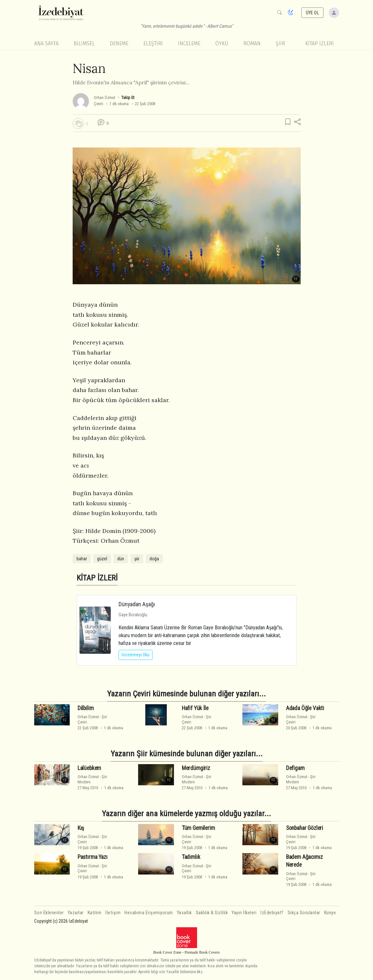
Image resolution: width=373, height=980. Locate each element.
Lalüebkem (89, 768)
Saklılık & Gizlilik (212, 913)
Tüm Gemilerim (198, 828)
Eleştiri (153, 43)
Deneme (119, 43)
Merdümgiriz (196, 768)
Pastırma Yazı (93, 857)
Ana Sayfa (46, 43)
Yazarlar (76, 913)
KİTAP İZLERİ (320, 43)
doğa (154, 559)
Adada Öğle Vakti (305, 708)
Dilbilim (86, 708)
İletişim (113, 913)
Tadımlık (191, 857)
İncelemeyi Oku (136, 655)
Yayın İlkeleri (244, 913)
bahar (82, 559)
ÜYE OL (312, 13)
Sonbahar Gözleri (305, 828)
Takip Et (128, 98)
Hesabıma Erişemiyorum (149, 913)
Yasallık (184, 913)
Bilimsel (84, 43)
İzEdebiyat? (272, 913)
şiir (137, 559)
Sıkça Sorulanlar (304, 913)
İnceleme (189, 43)
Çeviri (99, 104)
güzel (102, 559)
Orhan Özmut (104, 98)
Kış (81, 828)
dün (121, 559)
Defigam (295, 768)
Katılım (95, 913)
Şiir (280, 43)
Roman (252, 43)
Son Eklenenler (49, 913)
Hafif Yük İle (195, 708)
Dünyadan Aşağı (137, 604)
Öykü (222, 43)
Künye (330, 913)
